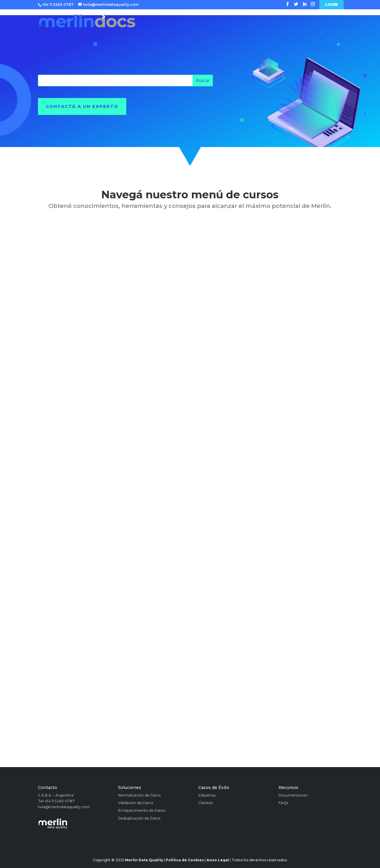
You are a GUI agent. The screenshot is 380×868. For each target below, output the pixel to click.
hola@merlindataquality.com (64, 807)
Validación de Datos (136, 803)
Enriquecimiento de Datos (142, 810)
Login (331, 5)
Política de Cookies (185, 860)
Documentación (293, 795)
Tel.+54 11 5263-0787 (56, 801)
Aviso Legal (218, 860)
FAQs (283, 803)
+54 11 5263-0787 (58, 5)
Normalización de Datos (139, 795)
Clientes (206, 803)
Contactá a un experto (82, 106)
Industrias (207, 795)
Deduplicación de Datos (139, 818)
